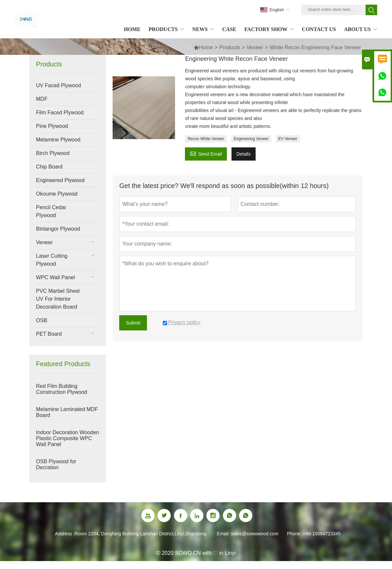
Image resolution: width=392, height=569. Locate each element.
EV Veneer (288, 139)
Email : (224, 534)
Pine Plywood (52, 126)
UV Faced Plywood (58, 85)
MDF (42, 99)
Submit (133, 323)
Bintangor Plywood (58, 229)
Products (230, 47)
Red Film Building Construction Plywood (62, 389)
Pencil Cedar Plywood (51, 211)
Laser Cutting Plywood (52, 260)
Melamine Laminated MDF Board (67, 412)
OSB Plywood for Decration (56, 464)
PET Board (49, 334)
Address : (65, 534)
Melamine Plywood (58, 140)
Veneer (255, 47)
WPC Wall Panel (55, 277)
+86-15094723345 (322, 534)
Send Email (206, 153)
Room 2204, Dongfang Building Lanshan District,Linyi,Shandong (141, 534)
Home (203, 47)
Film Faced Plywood (60, 113)
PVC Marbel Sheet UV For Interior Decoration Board (58, 299)
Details (244, 154)
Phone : (295, 534)
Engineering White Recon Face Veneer (236, 59)
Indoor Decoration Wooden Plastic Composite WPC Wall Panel (68, 438)
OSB (42, 320)
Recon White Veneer (206, 139)
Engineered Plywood (60, 180)
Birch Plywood (53, 153)
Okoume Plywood (57, 194)
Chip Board (49, 167)
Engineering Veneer (251, 139)
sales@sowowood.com (254, 534)
